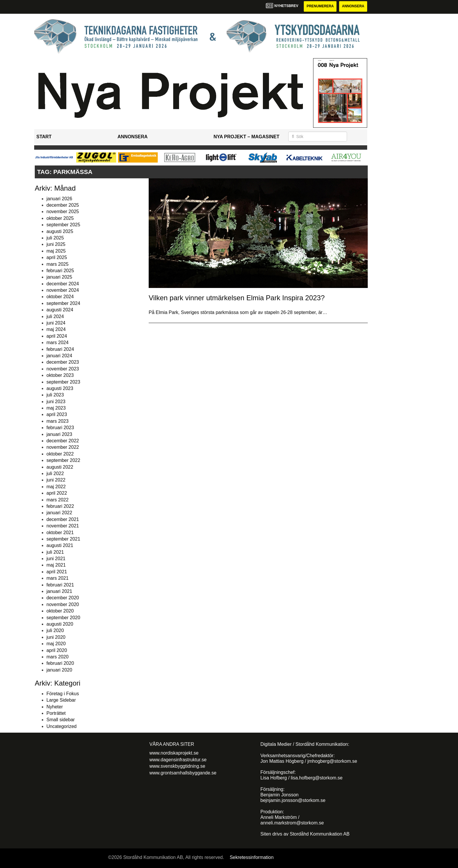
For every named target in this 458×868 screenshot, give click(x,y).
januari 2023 (59, 434)
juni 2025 (56, 245)
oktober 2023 (60, 375)
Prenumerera (320, 6)
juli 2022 (55, 473)
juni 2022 (56, 480)
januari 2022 (59, 513)
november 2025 (63, 212)
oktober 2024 (60, 297)
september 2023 (63, 382)
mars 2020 (58, 657)
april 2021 (57, 572)
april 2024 (57, 336)
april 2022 (57, 493)
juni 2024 (56, 323)
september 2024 (63, 303)
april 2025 (57, 257)
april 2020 (57, 650)
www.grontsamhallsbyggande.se (183, 773)
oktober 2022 (60, 454)
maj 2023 (56, 408)
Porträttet (56, 713)
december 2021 (63, 519)
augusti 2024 (60, 310)
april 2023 (57, 415)
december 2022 (63, 441)
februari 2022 (60, 506)
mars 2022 (58, 500)
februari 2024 (60, 349)
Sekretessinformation (251, 858)
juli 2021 (55, 552)
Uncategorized (61, 726)
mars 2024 (58, 342)
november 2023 (63, 369)
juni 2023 (56, 402)
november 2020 (63, 604)
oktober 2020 (60, 611)
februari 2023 (60, 428)
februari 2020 (60, 663)
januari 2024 (59, 356)
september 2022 (63, 460)
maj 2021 (56, 565)
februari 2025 (60, 271)
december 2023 (63, 362)
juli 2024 (55, 316)
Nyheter (55, 707)
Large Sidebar (61, 700)
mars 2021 (58, 578)
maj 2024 (56, 330)
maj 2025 (56, 251)
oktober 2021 (60, 533)
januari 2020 (59, 670)
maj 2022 (56, 487)
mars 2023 (58, 421)
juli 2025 (55, 238)
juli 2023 (55, 395)
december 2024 (63, 284)
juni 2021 (56, 559)
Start (44, 137)
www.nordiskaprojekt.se (174, 753)
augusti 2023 (60, 388)
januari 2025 (59, 277)
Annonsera (353, 6)
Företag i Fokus (63, 694)
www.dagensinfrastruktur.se (178, 760)
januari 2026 (59, 199)
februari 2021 (60, 585)
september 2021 (63, 539)
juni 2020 (56, 637)
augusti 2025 (60, 231)
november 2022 (63, 447)
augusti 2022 (60, 467)
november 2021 (63, 526)
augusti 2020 (60, 624)
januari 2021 (59, 591)
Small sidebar (61, 720)
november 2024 (63, 290)
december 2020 (63, 598)
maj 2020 (56, 644)
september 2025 (63, 225)
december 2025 (63, 205)
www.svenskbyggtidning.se (177, 766)
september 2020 (63, 618)
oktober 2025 (60, 218)
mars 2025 (58, 264)
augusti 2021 (60, 546)
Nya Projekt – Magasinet (247, 137)
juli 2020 (55, 631)
